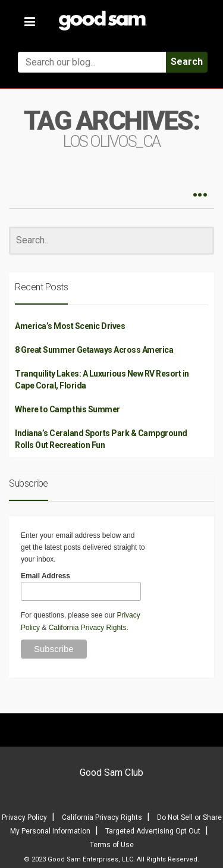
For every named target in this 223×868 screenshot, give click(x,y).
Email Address (45, 576)
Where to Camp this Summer (67, 409)
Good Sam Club (111, 773)
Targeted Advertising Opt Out (153, 831)
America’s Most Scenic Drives (70, 326)
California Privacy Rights (88, 628)
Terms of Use (112, 845)
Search (187, 62)
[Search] (111, 241)
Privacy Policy (24, 817)
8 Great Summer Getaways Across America (94, 350)
